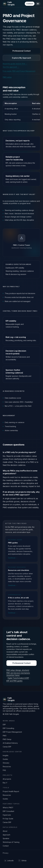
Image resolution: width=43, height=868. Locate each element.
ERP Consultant (8, 811)
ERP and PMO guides (14, 681)
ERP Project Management (12, 732)
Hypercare (7, 815)
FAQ (4, 770)
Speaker (6, 838)
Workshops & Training (11, 842)
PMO (5, 736)
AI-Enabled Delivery (10, 743)
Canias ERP (7, 747)
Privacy (6, 853)
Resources (7, 767)
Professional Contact (21, 51)
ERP (4, 725)
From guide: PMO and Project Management (19, 71)
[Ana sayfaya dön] (9, 4)
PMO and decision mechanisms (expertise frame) (18, 674)
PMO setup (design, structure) (18, 670)
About (5, 831)
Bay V (5, 783)
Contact (30, 4)
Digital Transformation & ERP (18, 678)
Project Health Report (11, 791)
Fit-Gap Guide (8, 819)
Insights (6, 755)
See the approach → (11, 67)
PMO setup (7, 77)
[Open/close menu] (38, 4)
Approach (6, 835)
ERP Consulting (8, 728)
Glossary (6, 763)
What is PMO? (8, 808)
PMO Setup (7, 739)
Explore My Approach (21, 58)
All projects (7, 779)
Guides (5, 759)
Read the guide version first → (15, 64)
